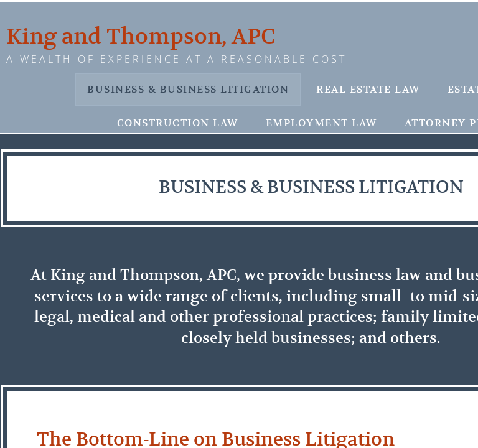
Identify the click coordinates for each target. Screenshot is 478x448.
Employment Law (321, 123)
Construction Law (178, 123)
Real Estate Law (368, 90)
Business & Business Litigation (188, 90)
